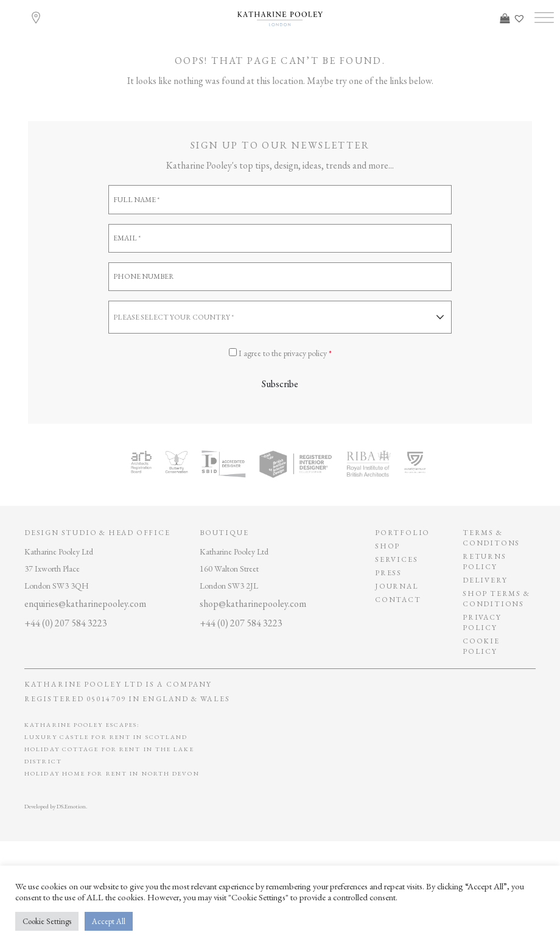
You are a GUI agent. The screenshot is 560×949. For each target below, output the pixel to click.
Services (396, 559)
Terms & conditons (491, 538)
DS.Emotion (71, 806)
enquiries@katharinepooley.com (85, 604)
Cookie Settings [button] (47, 921)
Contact (398, 600)
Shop (387, 546)
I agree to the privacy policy (285, 353)
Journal (397, 586)
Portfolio (402, 533)
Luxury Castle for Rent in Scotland (106, 737)
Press (388, 573)
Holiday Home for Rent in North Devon (112, 773)
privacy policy (482, 622)
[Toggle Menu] (544, 18)
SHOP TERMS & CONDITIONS (496, 599)
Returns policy (485, 562)
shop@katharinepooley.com (253, 604)
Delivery (485, 580)
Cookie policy (481, 646)
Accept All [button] (109, 921)
